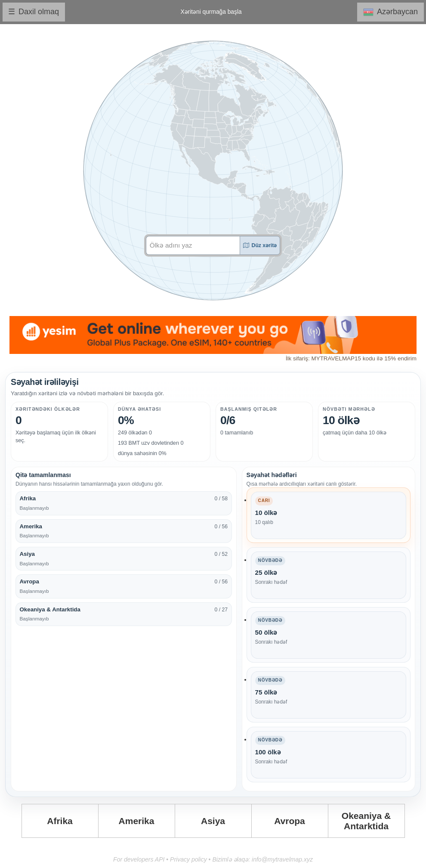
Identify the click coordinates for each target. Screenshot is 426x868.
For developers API (139, 859)
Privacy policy (188, 859)
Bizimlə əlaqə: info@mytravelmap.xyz (262, 859)
